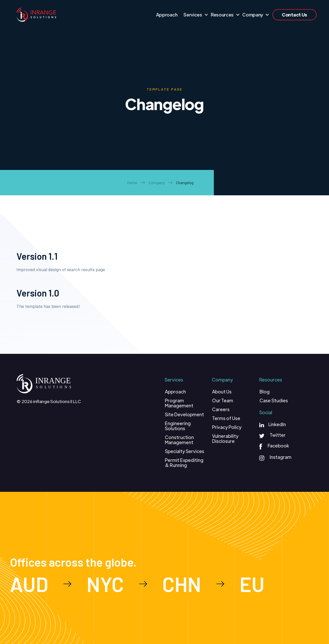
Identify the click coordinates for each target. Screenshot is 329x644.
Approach (175, 392)
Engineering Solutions (178, 426)
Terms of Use (226, 418)
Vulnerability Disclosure (225, 439)
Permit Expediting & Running (184, 463)
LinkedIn (277, 424)
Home (132, 182)
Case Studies (274, 401)
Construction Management (179, 440)
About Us (222, 392)
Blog (265, 392)
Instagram (281, 457)
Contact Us (295, 15)
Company (157, 182)
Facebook (278, 446)
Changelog (185, 182)
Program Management (179, 403)
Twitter (278, 435)
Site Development (184, 414)
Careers (221, 409)
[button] (194, 15)
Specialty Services (185, 451)
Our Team (223, 401)
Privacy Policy (227, 427)
